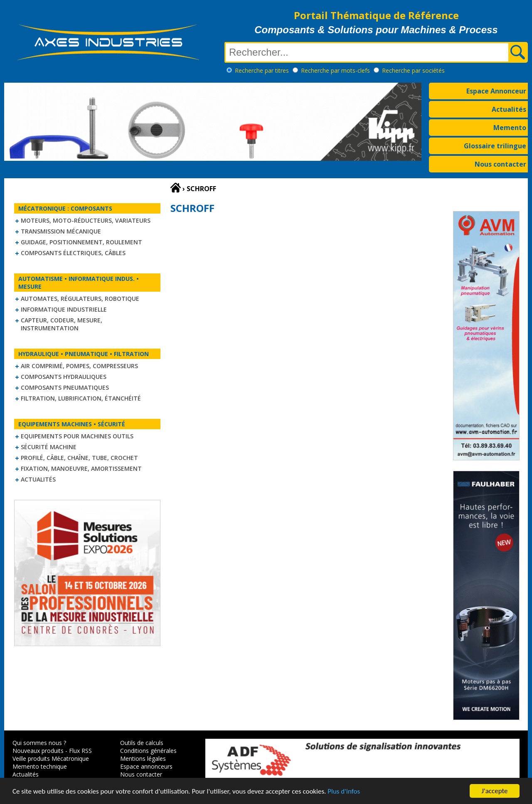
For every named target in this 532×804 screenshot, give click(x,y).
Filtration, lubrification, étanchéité (81, 398)
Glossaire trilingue (495, 146)
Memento (510, 128)
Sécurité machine (49, 447)
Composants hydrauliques (64, 377)
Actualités (509, 109)
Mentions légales (143, 759)
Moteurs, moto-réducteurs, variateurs (86, 220)
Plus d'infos (344, 792)
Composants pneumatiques (65, 387)
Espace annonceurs (146, 766)
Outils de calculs (142, 743)
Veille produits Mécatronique (51, 759)
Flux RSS (80, 751)
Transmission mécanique (61, 231)
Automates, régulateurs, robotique (80, 299)
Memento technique (40, 766)
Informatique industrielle (64, 309)
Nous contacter (500, 164)
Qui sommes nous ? (39, 743)
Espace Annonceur (496, 91)
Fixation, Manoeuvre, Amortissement (81, 468)
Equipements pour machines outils (77, 436)
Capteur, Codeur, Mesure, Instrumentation (62, 324)
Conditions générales (148, 751)
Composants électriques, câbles (73, 253)
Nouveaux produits (38, 751)
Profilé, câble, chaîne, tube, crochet (79, 458)
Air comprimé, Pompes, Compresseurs (79, 366)
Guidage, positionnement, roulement (81, 242)
